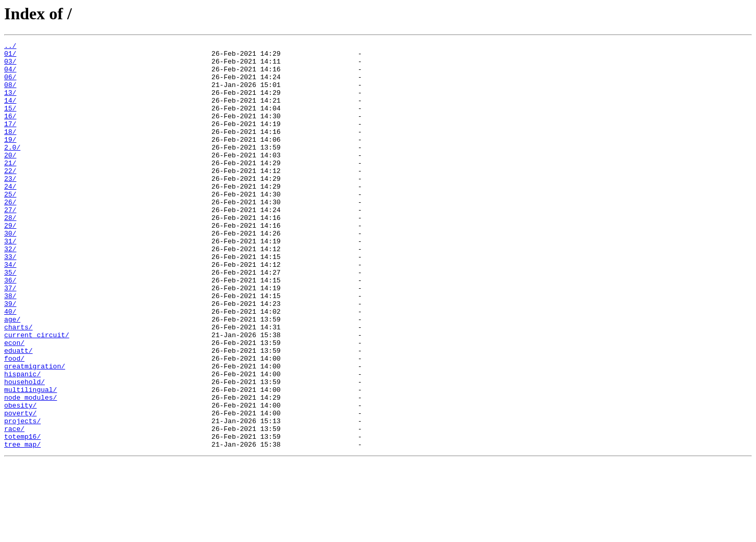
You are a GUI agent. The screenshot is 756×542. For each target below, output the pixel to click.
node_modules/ (30, 469)
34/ (10, 310)
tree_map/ (22, 525)
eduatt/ (18, 413)
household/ (24, 450)
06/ (10, 84)
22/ (10, 197)
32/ (10, 291)
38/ (10, 347)
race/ (14, 507)
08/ (10, 94)
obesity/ (20, 478)
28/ (10, 253)
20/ (10, 178)
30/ (10, 272)
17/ (10, 141)
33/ (10, 300)
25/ (10, 225)
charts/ (18, 385)
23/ (10, 206)
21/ (10, 188)
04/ (10, 75)
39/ (10, 356)
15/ (10, 122)
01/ (10, 56)
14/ (10, 113)
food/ (14, 422)
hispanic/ (22, 441)
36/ (10, 328)
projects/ (22, 497)
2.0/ (12, 169)
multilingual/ (30, 460)
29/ (10, 263)
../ (10, 47)
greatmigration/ (35, 432)
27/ (10, 244)
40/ (10, 366)
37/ (10, 338)
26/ (10, 235)
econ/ (14, 403)
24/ (10, 216)
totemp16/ (22, 516)
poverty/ (20, 488)
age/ (12, 375)
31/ (10, 281)
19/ (10, 159)
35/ (10, 319)
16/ (10, 131)
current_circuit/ (37, 394)
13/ (10, 103)
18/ (10, 150)
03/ (10, 66)
